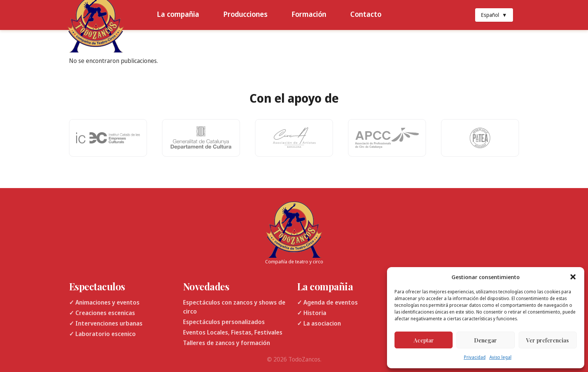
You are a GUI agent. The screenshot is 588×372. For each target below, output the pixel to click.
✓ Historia (312, 313)
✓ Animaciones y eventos (104, 302)
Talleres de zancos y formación (226, 343)
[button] (573, 277)
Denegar (485, 340)
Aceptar (424, 340)
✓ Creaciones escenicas (102, 313)
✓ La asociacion (319, 323)
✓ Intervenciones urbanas (106, 323)
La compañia (178, 14)
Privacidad (475, 357)
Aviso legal (500, 357)
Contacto (366, 14)
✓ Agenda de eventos (327, 302)
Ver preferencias (547, 340)
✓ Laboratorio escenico (102, 334)
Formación (309, 14)
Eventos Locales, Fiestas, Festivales (233, 332)
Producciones (245, 14)
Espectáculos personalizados (224, 322)
